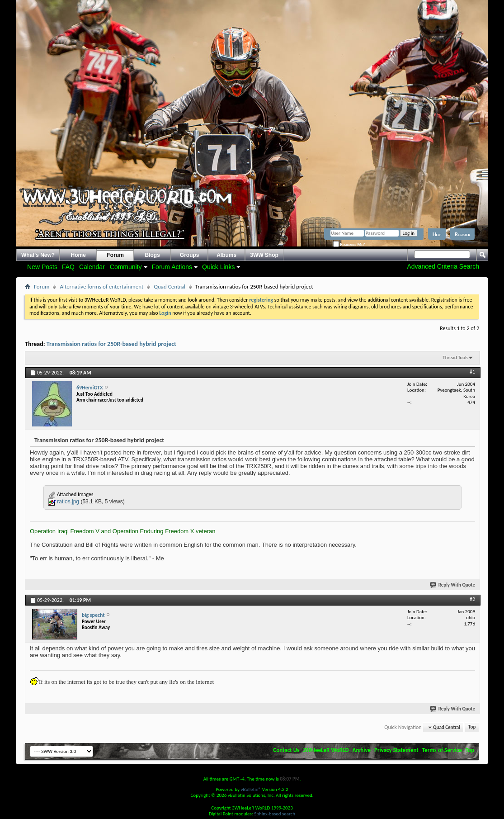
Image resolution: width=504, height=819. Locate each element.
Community (126, 267)
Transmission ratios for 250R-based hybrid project (111, 344)
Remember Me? (349, 244)
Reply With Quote (453, 585)
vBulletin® (251, 789)
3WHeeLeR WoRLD (326, 750)
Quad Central (170, 286)
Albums (226, 255)
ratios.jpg (68, 502)
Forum (115, 255)
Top (472, 727)
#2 (472, 599)
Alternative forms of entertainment (101, 286)
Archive (362, 750)
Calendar (92, 267)
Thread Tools (455, 357)
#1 (472, 372)
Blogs (153, 255)
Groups (190, 255)
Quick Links (218, 267)
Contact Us (286, 750)
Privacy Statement (396, 750)
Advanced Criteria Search (443, 266)
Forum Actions (172, 267)
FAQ (68, 267)
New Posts (42, 267)
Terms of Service (442, 750)
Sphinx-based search (275, 814)
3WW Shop (264, 255)
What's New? (38, 255)
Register (462, 234)
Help (437, 234)
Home (78, 255)
